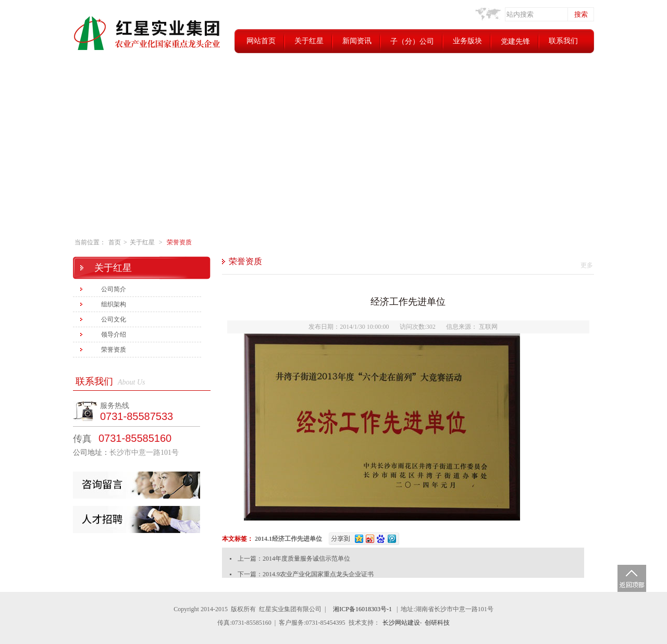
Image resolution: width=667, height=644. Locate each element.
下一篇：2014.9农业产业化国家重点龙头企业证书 (306, 574)
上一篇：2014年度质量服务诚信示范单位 (294, 559)
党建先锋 (515, 41)
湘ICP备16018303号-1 (362, 609)
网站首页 (261, 41)
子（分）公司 (412, 41)
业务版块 (467, 41)
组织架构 (114, 304)
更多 (587, 265)
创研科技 (437, 623)
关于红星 (309, 41)
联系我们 (563, 41)
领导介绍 (114, 335)
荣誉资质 (179, 242)
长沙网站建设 (401, 623)
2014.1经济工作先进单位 (288, 539)
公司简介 (114, 289)
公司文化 (114, 319)
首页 (115, 242)
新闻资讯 (357, 41)
